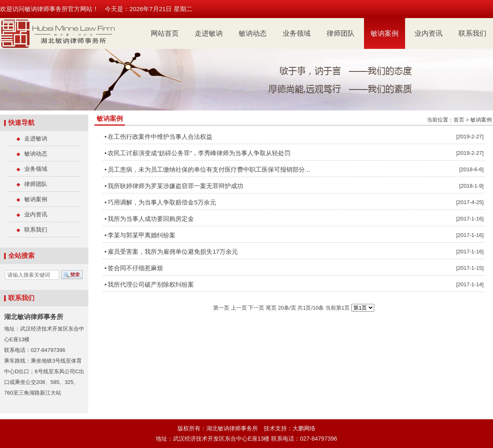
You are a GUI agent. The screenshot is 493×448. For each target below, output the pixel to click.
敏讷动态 (253, 33)
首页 (459, 120)
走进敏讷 (209, 33)
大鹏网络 (304, 428)
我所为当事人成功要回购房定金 (151, 219)
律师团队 (341, 33)
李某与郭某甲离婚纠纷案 (142, 235)
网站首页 (165, 33)
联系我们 (472, 33)
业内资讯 (428, 33)
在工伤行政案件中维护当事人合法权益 (160, 137)
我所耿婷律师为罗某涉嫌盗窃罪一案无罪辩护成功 (175, 186)
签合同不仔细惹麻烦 (135, 268)
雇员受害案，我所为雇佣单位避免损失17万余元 (173, 252)
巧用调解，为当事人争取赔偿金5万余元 (162, 202)
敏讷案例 (385, 33)
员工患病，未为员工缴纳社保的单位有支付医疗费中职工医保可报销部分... (209, 169)
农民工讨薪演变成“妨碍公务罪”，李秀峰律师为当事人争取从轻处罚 (199, 153)
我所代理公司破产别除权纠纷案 (151, 284)
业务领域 (297, 33)
